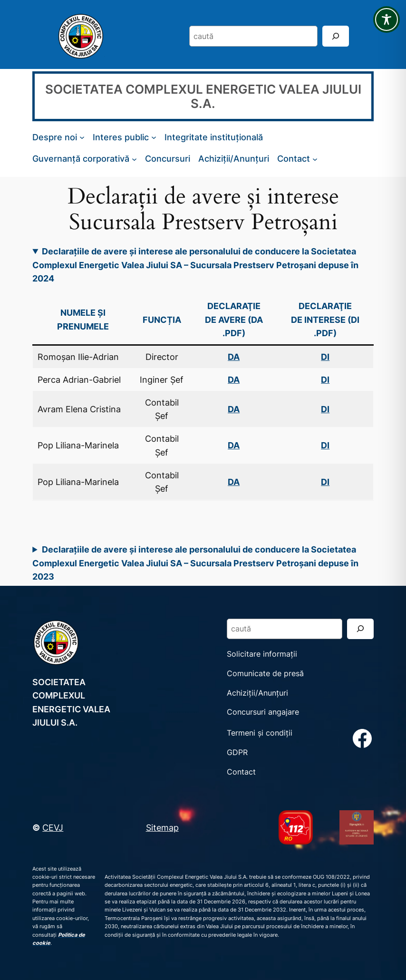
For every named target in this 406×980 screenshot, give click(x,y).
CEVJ (53, 827)
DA (234, 379)
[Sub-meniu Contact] (315, 159)
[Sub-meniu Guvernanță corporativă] (134, 159)
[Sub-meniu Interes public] (154, 137)
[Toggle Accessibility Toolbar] (387, 19)
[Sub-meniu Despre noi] (82, 137)
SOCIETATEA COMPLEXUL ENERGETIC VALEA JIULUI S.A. (203, 96)
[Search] (336, 36)
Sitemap (162, 827)
